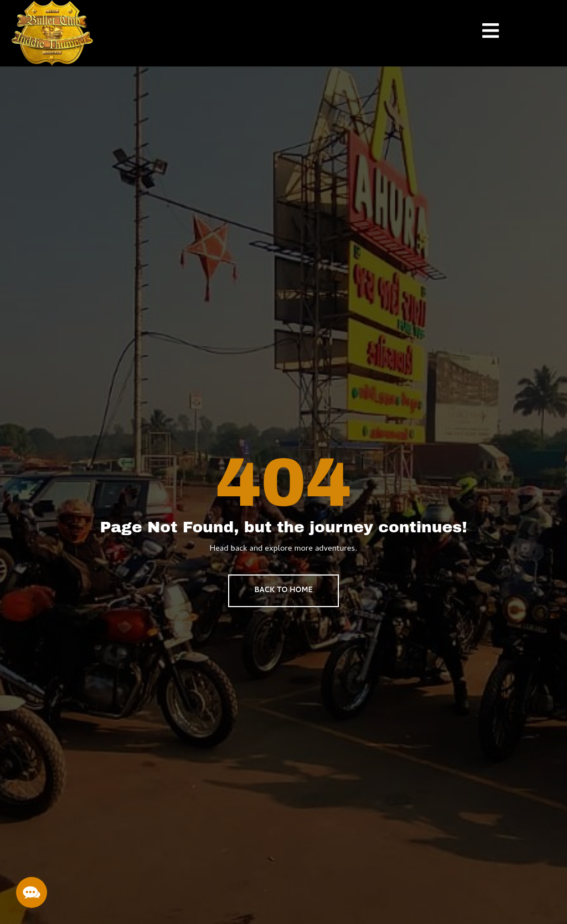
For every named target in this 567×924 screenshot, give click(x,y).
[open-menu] (482, 33)
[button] (32, 892)
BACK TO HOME (283, 591)
